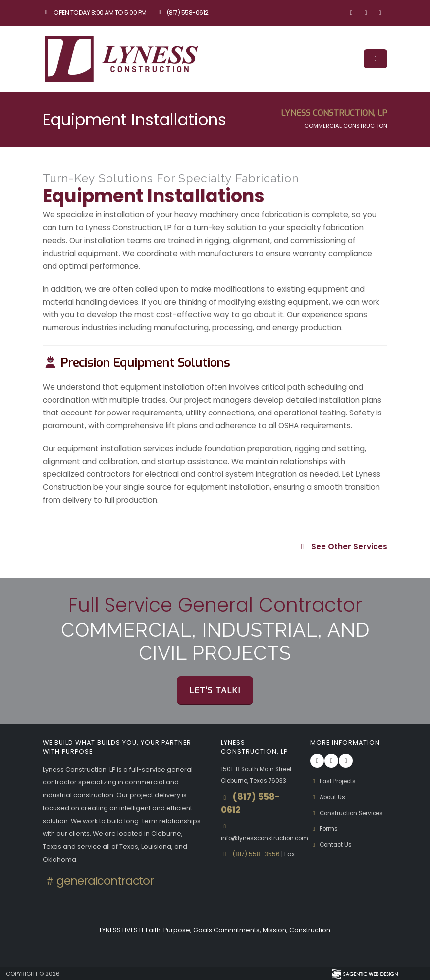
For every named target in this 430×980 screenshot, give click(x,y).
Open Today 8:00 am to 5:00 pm (95, 13)
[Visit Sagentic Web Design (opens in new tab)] (364, 974)
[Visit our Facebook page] (351, 13)
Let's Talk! (215, 690)
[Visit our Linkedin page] (380, 13)
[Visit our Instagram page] (366, 13)
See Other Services (343, 546)
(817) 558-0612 (182, 13)
